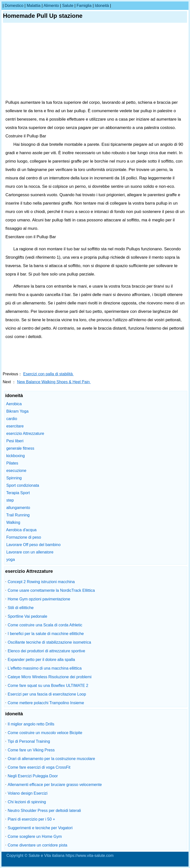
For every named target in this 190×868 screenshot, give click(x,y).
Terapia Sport (18, 493)
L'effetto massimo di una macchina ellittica (45, 668)
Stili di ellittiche (21, 608)
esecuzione (16, 471)
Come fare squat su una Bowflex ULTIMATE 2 (48, 686)
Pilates (12, 463)
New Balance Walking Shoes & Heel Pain (54, 382)
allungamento (18, 508)
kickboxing (15, 456)
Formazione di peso (24, 537)
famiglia (84, 6)
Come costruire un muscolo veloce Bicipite (45, 733)
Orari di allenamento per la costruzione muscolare (51, 759)
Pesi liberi (15, 441)
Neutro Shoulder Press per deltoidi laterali (44, 811)
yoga (11, 560)
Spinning (14, 478)
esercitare (15, 426)
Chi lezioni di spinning (27, 802)
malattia (34, 6)
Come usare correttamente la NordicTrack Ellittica (51, 590)
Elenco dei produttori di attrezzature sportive (46, 651)
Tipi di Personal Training (29, 741)
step (10, 500)
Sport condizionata (23, 485)
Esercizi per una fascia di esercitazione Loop (47, 694)
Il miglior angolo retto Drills (31, 724)
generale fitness (20, 448)
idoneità (102, 6)
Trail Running (18, 515)
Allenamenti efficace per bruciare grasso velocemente (55, 785)
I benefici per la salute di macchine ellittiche (46, 634)
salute (68, 6)
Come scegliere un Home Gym (35, 836)
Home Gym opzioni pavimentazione (39, 599)
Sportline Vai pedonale (27, 616)
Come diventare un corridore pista (37, 845)
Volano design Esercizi (28, 793)
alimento (51, 6)
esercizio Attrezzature (25, 434)
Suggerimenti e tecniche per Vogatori (40, 828)
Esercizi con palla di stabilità (49, 374)
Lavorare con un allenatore (30, 552)
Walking (13, 522)
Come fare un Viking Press (31, 750)
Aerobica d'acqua (21, 530)
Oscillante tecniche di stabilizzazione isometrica (49, 642)
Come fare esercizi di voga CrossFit (39, 767)
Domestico (14, 6)
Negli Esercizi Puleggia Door (33, 776)
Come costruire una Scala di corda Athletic (45, 625)
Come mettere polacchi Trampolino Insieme (46, 703)
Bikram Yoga (17, 411)
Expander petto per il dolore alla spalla (41, 660)
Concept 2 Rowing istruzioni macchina (41, 582)
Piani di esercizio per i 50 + (31, 819)
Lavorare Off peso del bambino (33, 545)
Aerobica (14, 404)
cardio (12, 419)
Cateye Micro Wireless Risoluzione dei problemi (50, 677)
